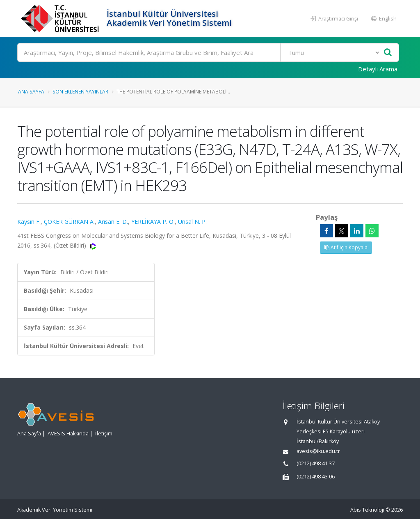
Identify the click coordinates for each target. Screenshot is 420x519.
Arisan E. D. (113, 222)
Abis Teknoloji (367, 510)
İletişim (104, 434)
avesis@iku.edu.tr (318, 451)
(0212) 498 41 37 (316, 463)
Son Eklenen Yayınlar (80, 91)
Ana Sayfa (31, 91)
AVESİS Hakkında (68, 434)
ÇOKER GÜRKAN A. (69, 222)
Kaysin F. (29, 222)
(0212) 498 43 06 (316, 477)
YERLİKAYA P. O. (153, 222)
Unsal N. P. (192, 222)
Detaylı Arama (378, 69)
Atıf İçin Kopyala (346, 247)
